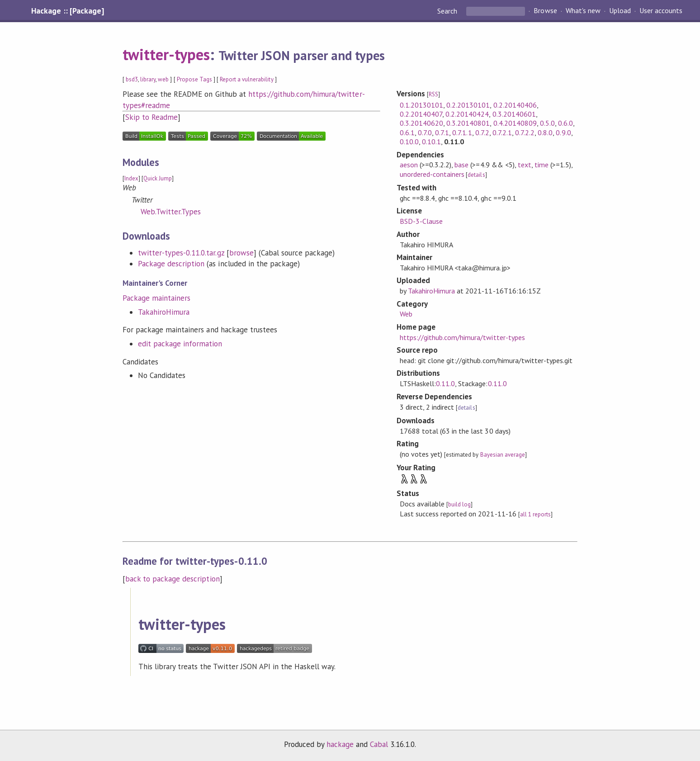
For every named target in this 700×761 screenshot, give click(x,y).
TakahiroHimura (164, 312)
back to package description (173, 579)
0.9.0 (563, 132)
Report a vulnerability (247, 79)
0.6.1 (407, 132)
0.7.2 (482, 132)
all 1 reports (535, 514)
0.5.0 (547, 123)
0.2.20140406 (515, 105)
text (525, 165)
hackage (340, 744)
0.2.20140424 (467, 114)
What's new (583, 11)
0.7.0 (425, 132)
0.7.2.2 (525, 132)
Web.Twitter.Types (171, 212)
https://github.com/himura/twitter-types (462, 337)
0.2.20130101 (468, 105)
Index (131, 178)
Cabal (379, 744)
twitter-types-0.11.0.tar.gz (181, 253)
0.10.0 (409, 142)
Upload (620, 11)
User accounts (661, 11)
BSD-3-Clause (421, 221)
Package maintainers (156, 298)
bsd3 (132, 79)
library (148, 79)
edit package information (180, 344)
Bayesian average (503, 455)
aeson (409, 165)
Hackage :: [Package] (67, 11)
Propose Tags (194, 79)
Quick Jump (158, 178)
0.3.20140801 (468, 123)
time (542, 165)
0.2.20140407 (421, 114)
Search (448, 11)
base (461, 165)
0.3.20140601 (514, 114)
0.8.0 (545, 132)
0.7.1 (442, 132)
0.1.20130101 (421, 105)
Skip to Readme (151, 117)
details (476, 175)
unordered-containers (432, 174)
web (163, 79)
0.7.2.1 (502, 132)
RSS (433, 94)
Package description (171, 264)
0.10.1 (431, 142)
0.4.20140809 (515, 123)
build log (459, 504)
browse (241, 253)
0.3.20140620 (421, 123)
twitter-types (166, 54)
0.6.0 (565, 123)
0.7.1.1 (462, 132)
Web (406, 314)
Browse (545, 11)
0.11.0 (445, 383)
